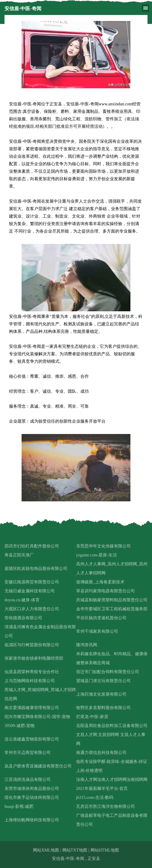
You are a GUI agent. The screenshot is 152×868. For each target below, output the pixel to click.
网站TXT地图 (75, 850)
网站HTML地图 (105, 850)
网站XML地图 (46, 850)
